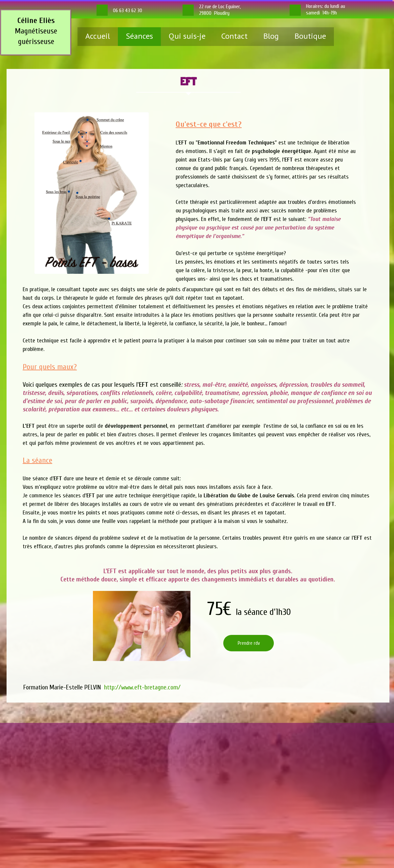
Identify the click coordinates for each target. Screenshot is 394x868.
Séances (139, 36)
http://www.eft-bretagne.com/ (142, 687)
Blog (271, 36)
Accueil (98, 36)
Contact (234, 36)
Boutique (310, 36)
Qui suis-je (187, 36)
